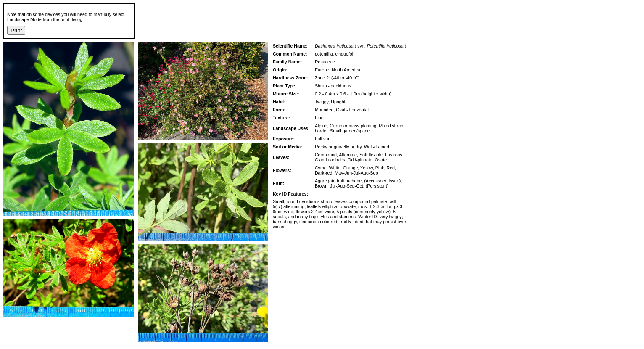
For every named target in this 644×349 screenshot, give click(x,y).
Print (16, 30)
